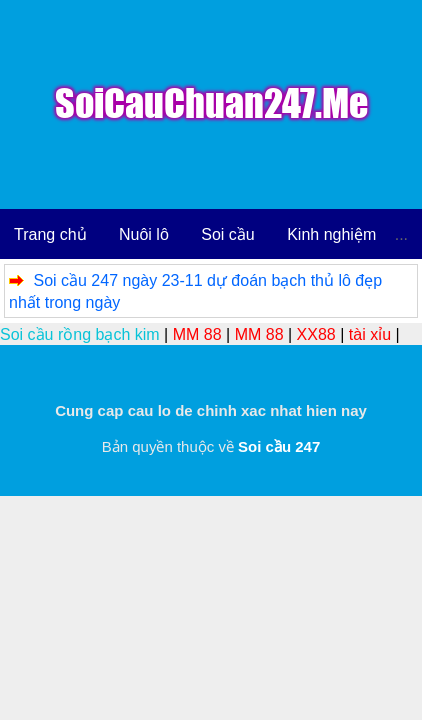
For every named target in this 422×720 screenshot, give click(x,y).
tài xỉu (370, 334)
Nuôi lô (144, 234)
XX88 (316, 334)
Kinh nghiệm (331, 234)
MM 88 (197, 334)
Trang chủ (50, 234)
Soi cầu (227, 234)
